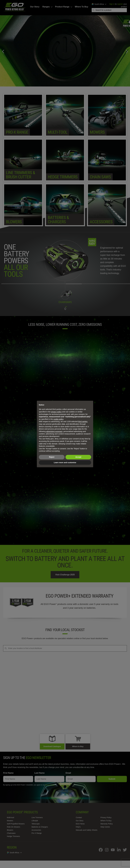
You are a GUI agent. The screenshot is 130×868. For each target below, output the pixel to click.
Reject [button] (52, 457)
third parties (83, 422)
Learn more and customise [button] (65, 463)
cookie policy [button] (58, 419)
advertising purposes (54, 431)
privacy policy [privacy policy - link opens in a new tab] (56, 412)
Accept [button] (78, 457)
